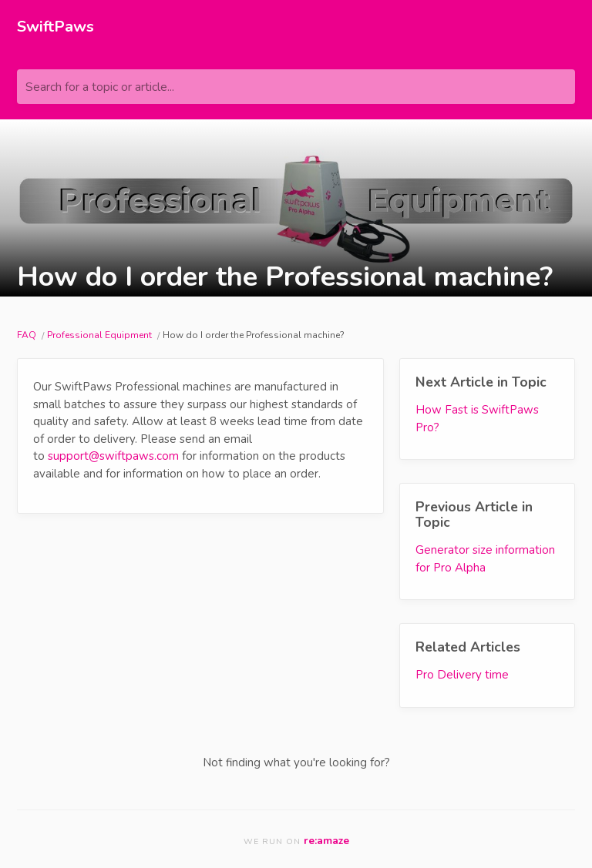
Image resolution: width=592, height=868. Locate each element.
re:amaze (326, 841)
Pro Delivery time (462, 675)
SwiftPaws (55, 27)
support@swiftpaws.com (113, 456)
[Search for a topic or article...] (296, 87)
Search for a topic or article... (100, 87)
